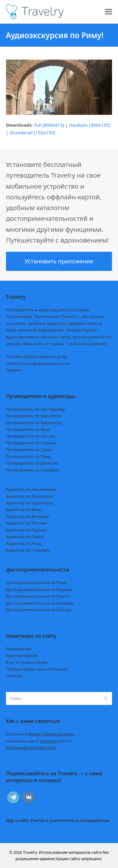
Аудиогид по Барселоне (29, 496)
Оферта (14, 370)
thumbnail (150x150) (33, 132)
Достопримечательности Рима (36, 583)
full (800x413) (49, 125)
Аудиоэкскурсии (22, 655)
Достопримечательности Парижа (39, 589)
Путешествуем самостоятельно (37, 669)
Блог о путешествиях (27, 662)
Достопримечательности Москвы (39, 610)
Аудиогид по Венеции (28, 516)
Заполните (40, 734)
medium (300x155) (90, 125)
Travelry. (30, 852)
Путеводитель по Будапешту (34, 423)
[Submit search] (106, 698)
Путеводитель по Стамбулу (33, 470)
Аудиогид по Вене (24, 509)
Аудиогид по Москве (26, 523)
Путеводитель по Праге (29, 449)
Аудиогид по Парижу (27, 530)
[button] (109, 12)
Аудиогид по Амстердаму (31, 489)
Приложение (19, 649)
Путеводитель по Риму (28, 456)
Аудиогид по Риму (24, 543)
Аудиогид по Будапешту (30, 503)
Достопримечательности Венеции (40, 603)
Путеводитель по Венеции (32, 463)
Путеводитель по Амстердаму (36, 409)
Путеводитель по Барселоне (34, 416)
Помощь (14, 676)
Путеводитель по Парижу (31, 443)
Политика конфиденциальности (38, 363)
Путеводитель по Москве (31, 436)
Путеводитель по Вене (28, 429)
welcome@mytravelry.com (31, 748)
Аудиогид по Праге (25, 537)
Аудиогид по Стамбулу (28, 550)
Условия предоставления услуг (37, 356)
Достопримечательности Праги (37, 596)
